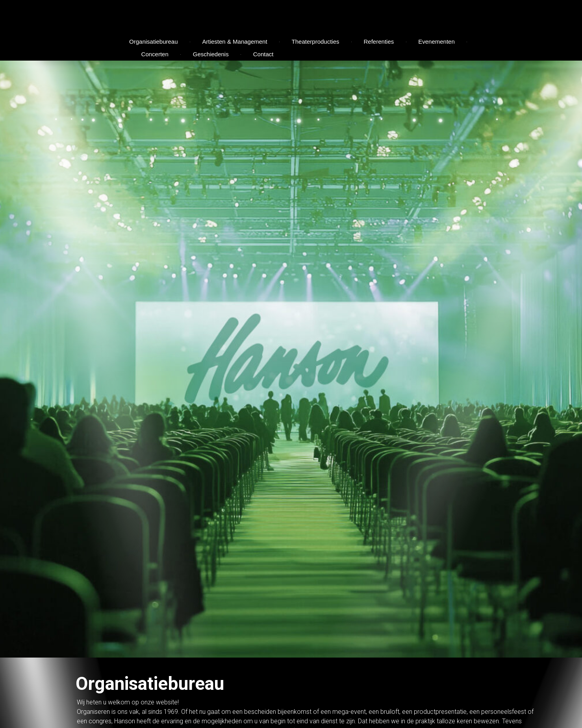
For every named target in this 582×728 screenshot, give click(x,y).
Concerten (155, 54)
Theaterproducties (316, 42)
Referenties (379, 42)
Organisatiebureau (153, 42)
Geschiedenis (211, 54)
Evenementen (436, 42)
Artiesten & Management (235, 42)
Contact (263, 54)
